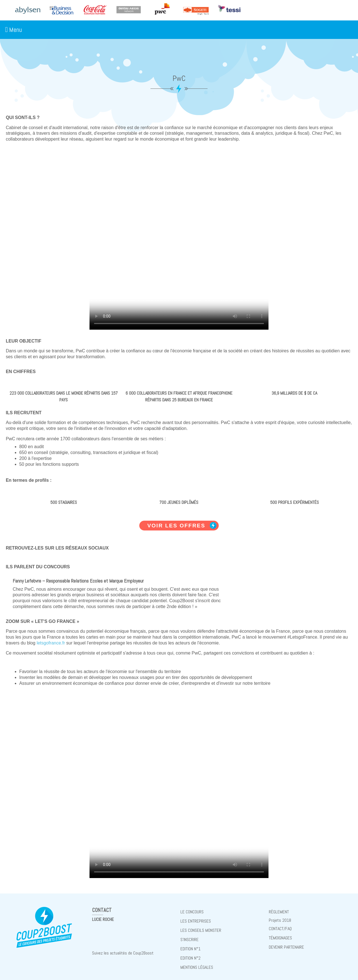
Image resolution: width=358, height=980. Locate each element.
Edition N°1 (190, 945)
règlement (279, 911)
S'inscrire (189, 936)
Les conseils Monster (201, 928)
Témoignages (280, 935)
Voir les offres (176, 526)
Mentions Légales (197, 962)
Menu (13, 30)
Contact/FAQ (280, 926)
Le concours (192, 911)
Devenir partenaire (286, 943)
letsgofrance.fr (51, 643)
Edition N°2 (190, 954)
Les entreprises (196, 920)
